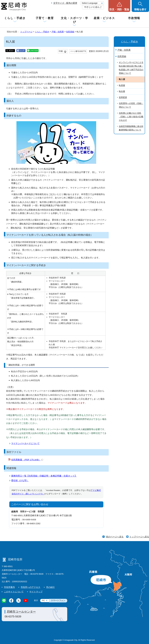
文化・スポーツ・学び (74, 20)
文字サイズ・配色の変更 (65, 3)
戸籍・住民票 (58, 32)
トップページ (26, 32)
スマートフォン (58, 600)
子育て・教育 (45, 18)
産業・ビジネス (104, 18)
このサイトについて (14, 592)
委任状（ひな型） (20, 480)
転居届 (122, 85)
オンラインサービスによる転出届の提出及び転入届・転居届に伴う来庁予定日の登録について (131, 68)
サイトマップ (36, 592)
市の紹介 (50, 587)
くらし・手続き (15, 18)
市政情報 (134, 18)
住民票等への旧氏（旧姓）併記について (131, 105)
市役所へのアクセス (30, 587)
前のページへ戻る (115, 537)
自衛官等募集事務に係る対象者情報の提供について (131, 128)
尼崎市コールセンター (21, 612)
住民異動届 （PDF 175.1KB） (27, 460)
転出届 (122, 91)
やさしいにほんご (93, 7)
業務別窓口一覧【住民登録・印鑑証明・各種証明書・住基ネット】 (44, 476)
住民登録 (70, 32)
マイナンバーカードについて (25, 443)
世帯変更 (123, 97)
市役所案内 (9, 587)
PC (43, 600)
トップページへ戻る (139, 537)
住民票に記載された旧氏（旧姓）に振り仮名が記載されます (131, 117)
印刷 (61, 51)
